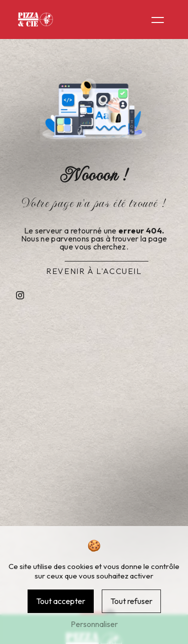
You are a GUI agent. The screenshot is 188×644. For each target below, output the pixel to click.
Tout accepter (61, 601)
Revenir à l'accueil (94, 271)
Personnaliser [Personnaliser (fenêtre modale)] (94, 624)
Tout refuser (131, 601)
